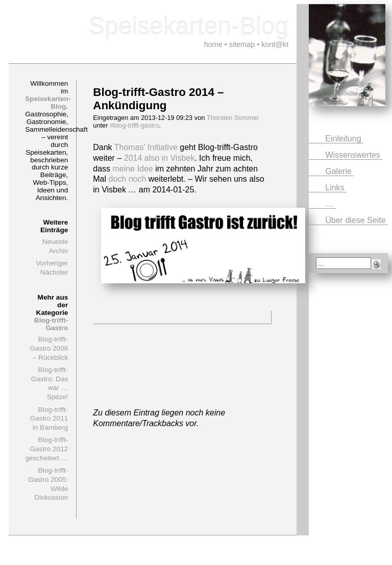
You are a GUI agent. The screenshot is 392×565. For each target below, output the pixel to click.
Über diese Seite (357, 220)
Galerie (339, 171)
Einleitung (344, 139)
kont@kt (275, 44)
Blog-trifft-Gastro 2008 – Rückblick (49, 348)
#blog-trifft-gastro (134, 125)
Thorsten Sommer (233, 118)
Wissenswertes (354, 155)
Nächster (54, 272)
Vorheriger (52, 263)
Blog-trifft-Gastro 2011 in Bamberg (49, 419)
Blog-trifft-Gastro (51, 324)
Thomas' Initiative (146, 147)
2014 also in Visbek (159, 158)
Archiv (58, 251)
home (213, 44)
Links (336, 188)
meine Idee (133, 169)
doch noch (128, 179)
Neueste (55, 242)
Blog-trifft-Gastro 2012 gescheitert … (46, 449)
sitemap (242, 44)
